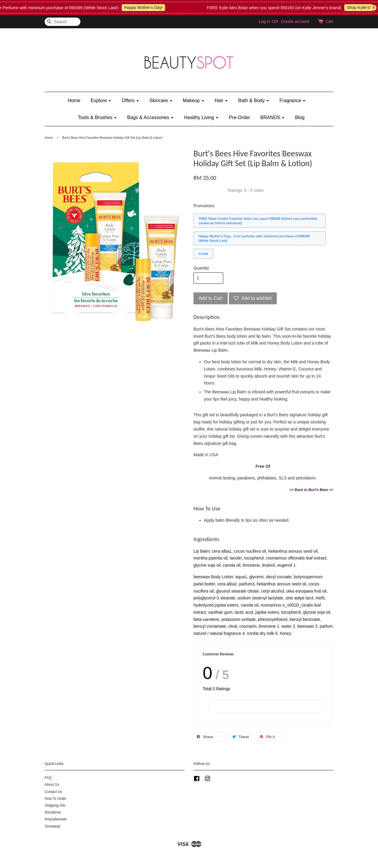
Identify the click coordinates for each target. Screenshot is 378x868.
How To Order (56, 799)
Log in (264, 21)
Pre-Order (239, 117)
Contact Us (53, 792)
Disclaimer (53, 812)
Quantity (201, 268)
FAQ (48, 778)
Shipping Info (55, 805)
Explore (101, 100)
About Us (52, 785)
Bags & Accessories (150, 117)
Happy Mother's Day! (147, 7)
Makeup (193, 100)
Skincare (161, 100)
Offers (131, 100)
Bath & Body (254, 100)
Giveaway (52, 826)
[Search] (63, 22)
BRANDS (273, 117)
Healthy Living (202, 117)
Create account (295, 21)
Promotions (204, 206)
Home (74, 100)
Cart (329, 21)
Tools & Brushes (97, 117)
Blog (300, 117)
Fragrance (293, 100)
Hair (221, 100)
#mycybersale (56, 819)
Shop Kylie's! (362, 7)
